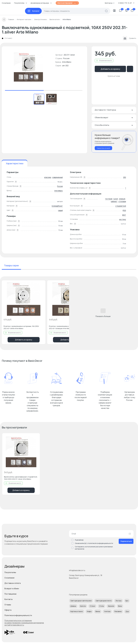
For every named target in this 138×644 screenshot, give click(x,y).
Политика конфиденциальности (18, 615)
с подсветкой (121, 206)
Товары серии (11, 265)
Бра (127, 601)
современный (57, 177)
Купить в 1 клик (114, 76)
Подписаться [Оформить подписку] (126, 541)
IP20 (124, 210)
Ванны (98, 611)
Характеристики (15, 163)
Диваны (73, 606)
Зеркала (111, 606)
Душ (127, 611)
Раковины (118, 611)
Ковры (89, 611)
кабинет (114, 201)
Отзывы (8, 605)
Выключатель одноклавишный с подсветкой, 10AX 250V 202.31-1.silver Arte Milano (21, 478)
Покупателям (10, 572)
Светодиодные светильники (81, 601)
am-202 (65, 66)
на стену (123, 219)
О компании (6, 3)
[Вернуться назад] (4, 19)
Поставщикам (10, 594)
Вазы (120, 606)
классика (48, 177)
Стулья (92, 606)
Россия (60, 186)
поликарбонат (57, 206)
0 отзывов (8, 38)
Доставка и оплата (13, 583)
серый (60, 210)
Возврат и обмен (12, 589)
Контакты (8, 599)
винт (124, 215)
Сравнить (129, 38)
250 (125, 177)
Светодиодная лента (104, 601)
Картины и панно (77, 611)
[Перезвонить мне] (114, 142)
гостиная (109, 199)
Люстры (118, 601)
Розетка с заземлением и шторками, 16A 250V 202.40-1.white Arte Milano (21, 327)
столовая (122, 201)
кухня (116, 199)
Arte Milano (67, 62)
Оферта (8, 610)
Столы (101, 606)
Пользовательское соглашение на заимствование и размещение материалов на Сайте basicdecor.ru (24, 623)
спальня (122, 199)
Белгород (110, 3)
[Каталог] (33, 11)
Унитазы (107, 611)
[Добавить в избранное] (42, 284)
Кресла (83, 606)
